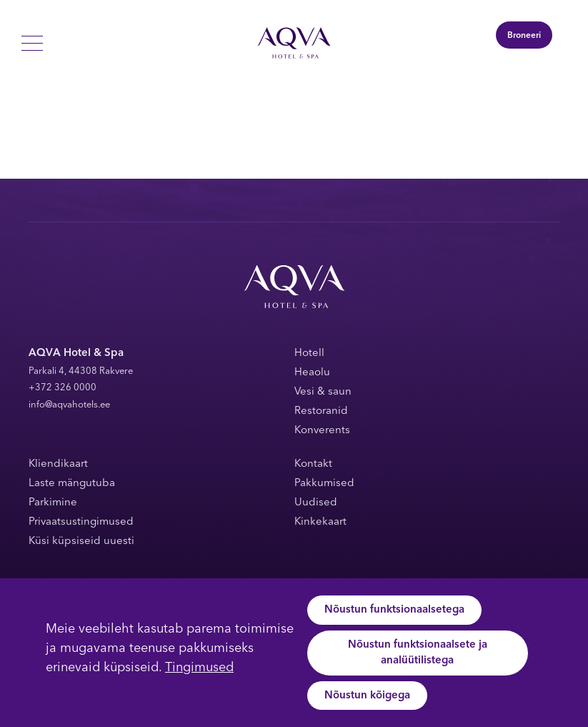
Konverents (322, 431)
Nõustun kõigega (367, 696)
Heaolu (312, 373)
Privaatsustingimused (81, 522)
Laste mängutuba (72, 484)
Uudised (316, 503)
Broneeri (524, 36)
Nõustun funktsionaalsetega (394, 610)
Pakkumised (324, 484)
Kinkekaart (320, 522)
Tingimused (199, 668)
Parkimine (53, 503)
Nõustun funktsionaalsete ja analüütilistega (418, 653)
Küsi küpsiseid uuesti (81, 541)
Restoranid (321, 411)
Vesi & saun (323, 392)
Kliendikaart (58, 464)
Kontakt (313, 464)
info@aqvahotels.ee (69, 405)
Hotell (309, 353)
